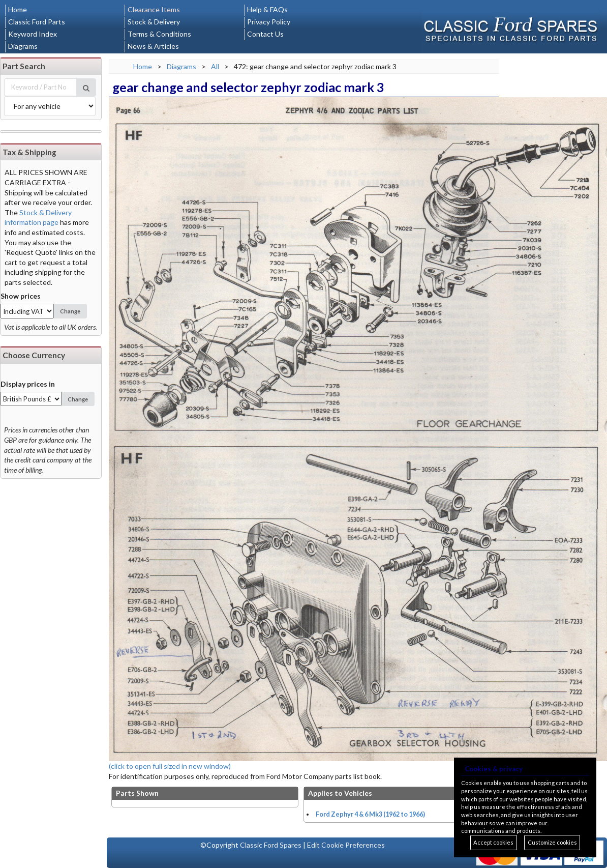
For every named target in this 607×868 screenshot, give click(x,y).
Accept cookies (493, 842)
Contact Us (265, 34)
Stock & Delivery (154, 22)
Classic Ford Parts (37, 22)
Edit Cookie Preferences (346, 845)
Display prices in (28, 384)
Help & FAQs (267, 9)
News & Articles (153, 46)
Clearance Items (154, 9)
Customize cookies (552, 842)
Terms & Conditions (159, 34)
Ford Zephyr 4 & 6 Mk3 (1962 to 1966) (370, 814)
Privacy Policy (269, 22)
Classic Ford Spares (271, 845)
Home (18, 9)
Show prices (21, 296)
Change (70, 311)
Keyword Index (33, 34)
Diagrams (23, 46)
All (215, 66)
